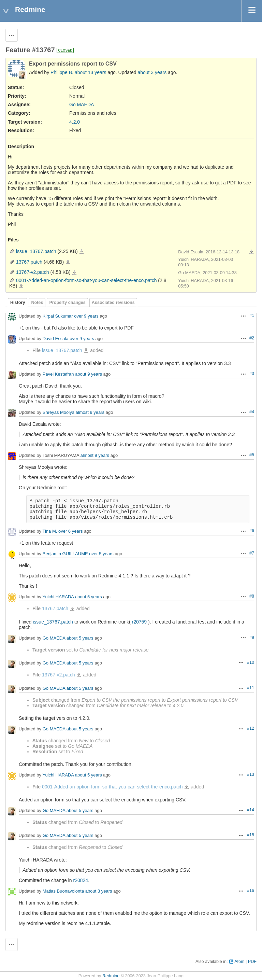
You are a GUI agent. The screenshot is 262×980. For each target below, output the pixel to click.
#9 (252, 638)
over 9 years (86, 316)
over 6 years (71, 531)
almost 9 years (90, 413)
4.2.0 (75, 122)
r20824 (81, 880)
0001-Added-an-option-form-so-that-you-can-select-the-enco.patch (86, 280)
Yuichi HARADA (58, 597)
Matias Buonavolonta (63, 891)
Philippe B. (62, 72)
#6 (252, 531)
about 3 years (152, 72)
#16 (251, 891)
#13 (251, 774)
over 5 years (101, 554)
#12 (251, 728)
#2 (252, 338)
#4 (252, 412)
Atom (239, 962)
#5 (252, 455)
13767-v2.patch (33, 272)
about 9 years (89, 374)
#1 (252, 316)
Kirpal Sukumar (58, 316)
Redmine (111, 976)
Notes (37, 303)
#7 (252, 553)
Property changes (67, 303)
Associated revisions (113, 303)
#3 (252, 374)
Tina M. (50, 531)
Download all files (251, 252)
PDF (252, 962)
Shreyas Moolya (59, 413)
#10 (251, 662)
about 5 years (89, 597)
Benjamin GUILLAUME (65, 554)
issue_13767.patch (36, 251)
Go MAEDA (82, 104)
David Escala (56, 339)
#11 (251, 688)
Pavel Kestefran (58, 374)
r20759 (140, 622)
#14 (251, 810)
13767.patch (29, 262)
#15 (251, 835)
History (18, 303)
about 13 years (91, 72)
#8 (252, 596)
